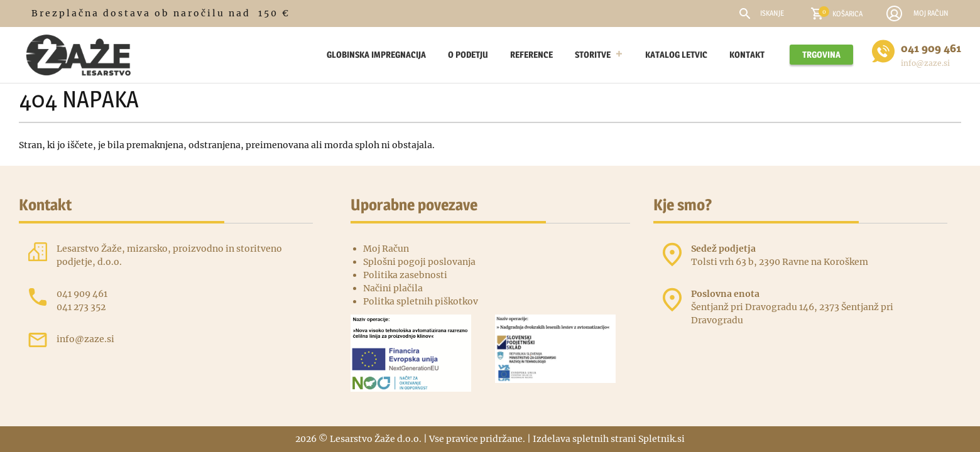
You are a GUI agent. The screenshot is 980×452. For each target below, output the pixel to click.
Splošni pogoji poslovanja (419, 262)
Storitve (599, 55)
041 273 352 (81, 307)
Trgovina (821, 54)
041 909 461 (931, 48)
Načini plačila (393, 288)
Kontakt (747, 54)
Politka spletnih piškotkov (421, 301)
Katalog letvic (676, 54)
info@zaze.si (925, 63)
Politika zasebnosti (405, 275)
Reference (531, 54)
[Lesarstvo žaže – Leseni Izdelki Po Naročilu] (305, 55)
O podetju (468, 54)
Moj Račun (386, 249)
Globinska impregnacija (376, 54)
